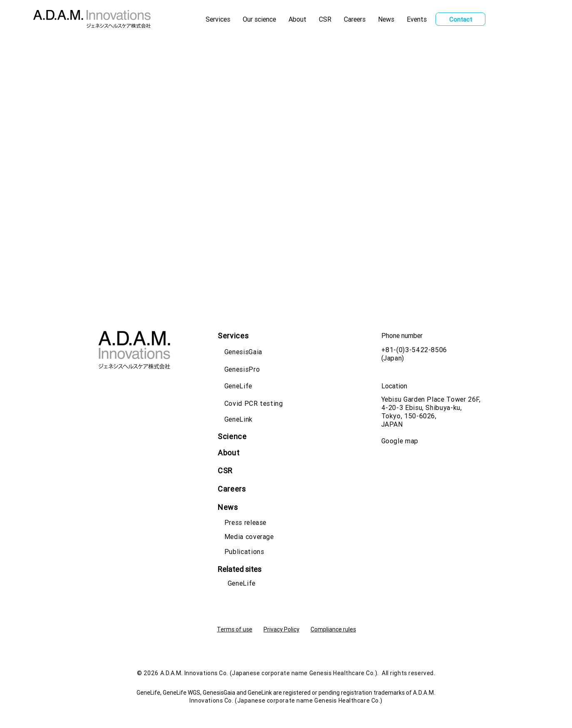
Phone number (402, 335)
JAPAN (392, 424)
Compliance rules (333, 629)
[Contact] (460, 19)
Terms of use (235, 629)
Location (394, 386)
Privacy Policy (281, 629)
